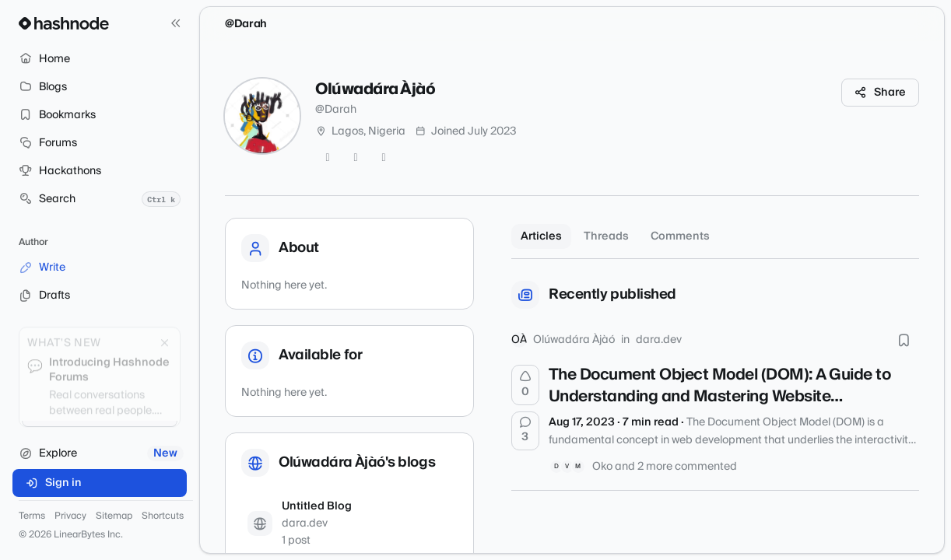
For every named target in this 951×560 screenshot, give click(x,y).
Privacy (70, 516)
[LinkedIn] (384, 158)
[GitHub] (356, 158)
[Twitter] (328, 158)
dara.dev (659, 340)
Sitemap (114, 516)
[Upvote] (525, 385)
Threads (606, 236)
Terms (32, 516)
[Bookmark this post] (904, 340)
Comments (680, 236)
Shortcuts (163, 516)
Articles (541, 236)
